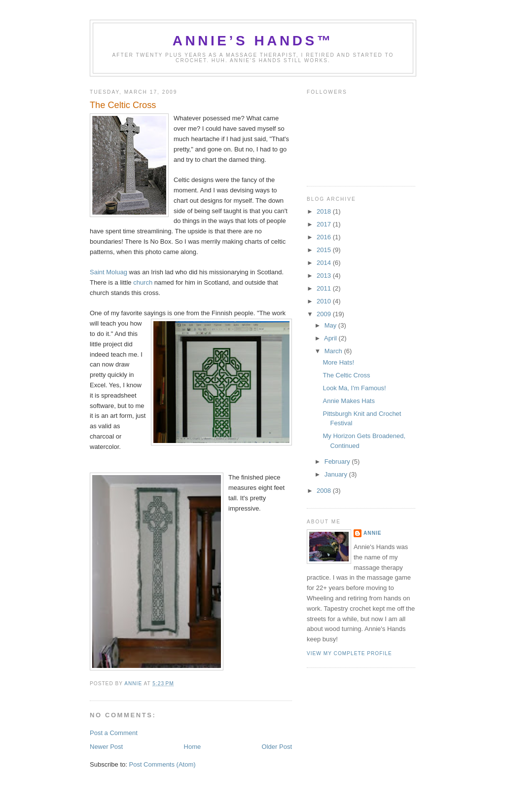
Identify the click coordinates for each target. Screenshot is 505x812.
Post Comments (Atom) (162, 764)
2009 (325, 314)
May (331, 325)
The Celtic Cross (346, 375)
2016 (325, 237)
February (338, 461)
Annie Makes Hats (349, 401)
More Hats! (338, 362)
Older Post (277, 747)
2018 (325, 211)
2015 (325, 250)
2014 (325, 263)
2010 (325, 301)
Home (193, 747)
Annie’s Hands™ (253, 41)
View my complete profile (349, 653)
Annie (373, 533)
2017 (325, 224)
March (334, 351)
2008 (325, 491)
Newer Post (106, 747)
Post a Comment (114, 733)
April (331, 338)
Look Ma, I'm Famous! (354, 388)
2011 (325, 288)
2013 (325, 276)
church (144, 282)
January (337, 474)
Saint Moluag (108, 272)
